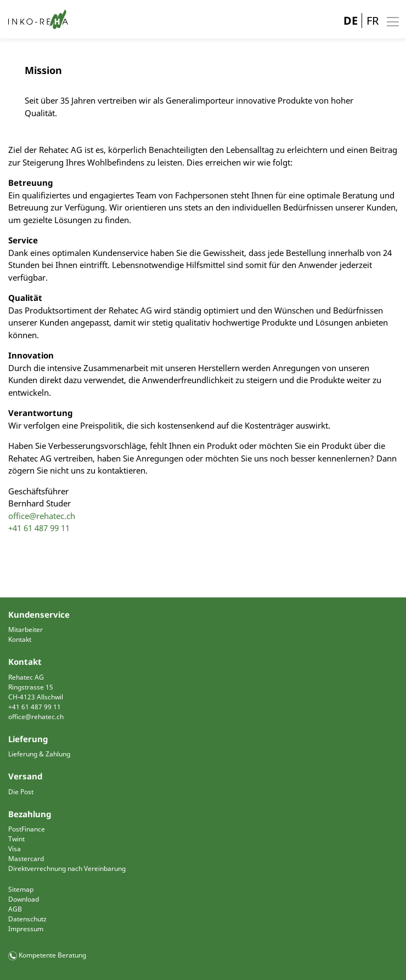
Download (24, 899)
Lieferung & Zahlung (39, 754)
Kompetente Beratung (52, 955)
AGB (15, 909)
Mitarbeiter (26, 629)
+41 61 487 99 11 (39, 528)
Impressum (26, 929)
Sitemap (21, 889)
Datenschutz (27, 919)
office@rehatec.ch (42, 516)
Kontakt (20, 639)
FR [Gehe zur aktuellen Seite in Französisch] (373, 21)
